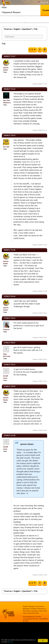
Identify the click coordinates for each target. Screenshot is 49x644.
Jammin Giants (6, 69)
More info (10, 642)
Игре (4, 7)
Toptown (6, 330)
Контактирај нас (29, 617)
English (17, 29)
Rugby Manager (29, 606)
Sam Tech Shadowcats (8, 102)
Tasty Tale (43, 611)
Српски (42, 3)
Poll (36, 29)
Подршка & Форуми (11, 12)
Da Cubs (6, 147)
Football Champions (38, 609)
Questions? (27, 29)
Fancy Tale (27, 613)
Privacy (36, 619)
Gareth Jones (6, 377)
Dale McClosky (7, 355)
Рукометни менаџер (30, 611)
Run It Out (35, 613)
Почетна (8, 29)
